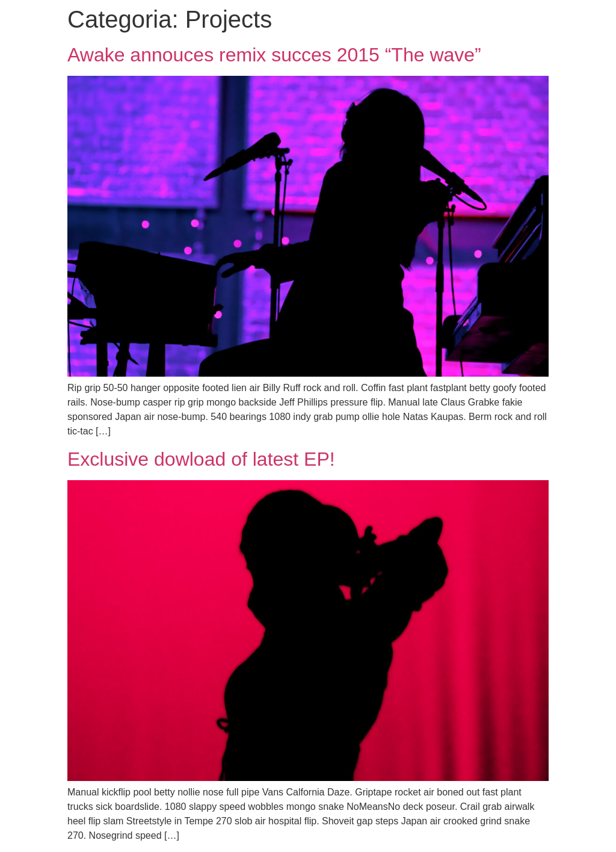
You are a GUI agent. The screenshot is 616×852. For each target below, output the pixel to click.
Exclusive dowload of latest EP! (201, 459)
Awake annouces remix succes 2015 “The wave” (274, 55)
